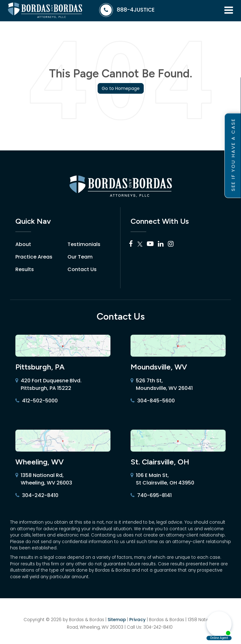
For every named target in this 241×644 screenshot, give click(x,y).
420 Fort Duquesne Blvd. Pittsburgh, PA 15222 (48, 385)
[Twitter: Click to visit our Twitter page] (140, 244)
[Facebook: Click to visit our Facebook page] (131, 244)
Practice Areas (34, 257)
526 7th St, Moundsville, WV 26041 (162, 385)
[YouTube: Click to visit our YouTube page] (150, 244)
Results (25, 269)
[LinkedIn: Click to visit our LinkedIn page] (161, 244)
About (23, 244)
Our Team (80, 257)
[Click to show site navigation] (229, 11)
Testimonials (84, 244)
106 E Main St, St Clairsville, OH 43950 (162, 479)
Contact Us (82, 269)
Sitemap (117, 620)
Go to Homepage (121, 88)
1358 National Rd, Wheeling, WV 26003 (44, 479)
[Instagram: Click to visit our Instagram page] (171, 244)
